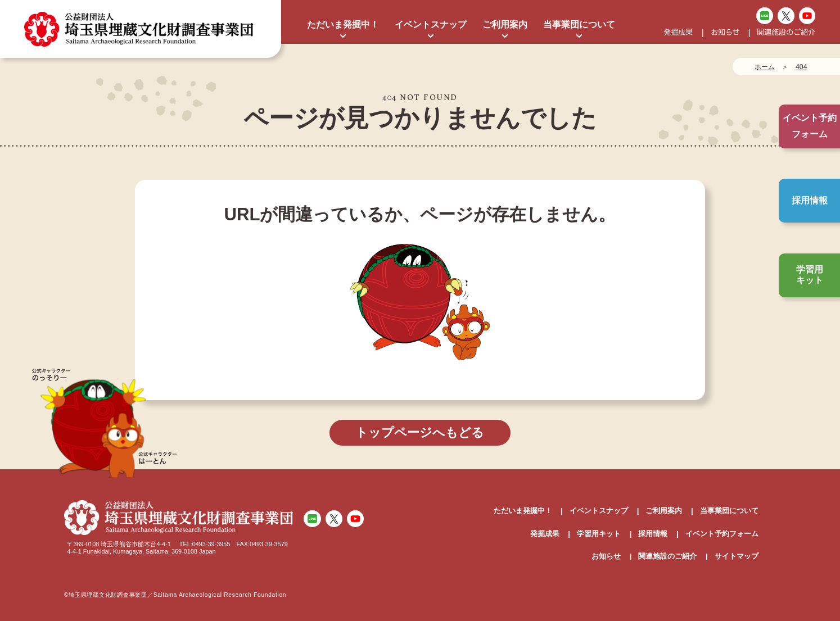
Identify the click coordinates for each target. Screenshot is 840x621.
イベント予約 (810, 126)
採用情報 (810, 200)
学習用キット (810, 275)
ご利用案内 (505, 24)
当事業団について (579, 24)
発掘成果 (678, 32)
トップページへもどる (420, 432)
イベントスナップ (431, 24)
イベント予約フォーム (722, 534)
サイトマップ (737, 556)
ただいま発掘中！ (343, 24)
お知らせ (725, 32)
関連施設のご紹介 (786, 32)
